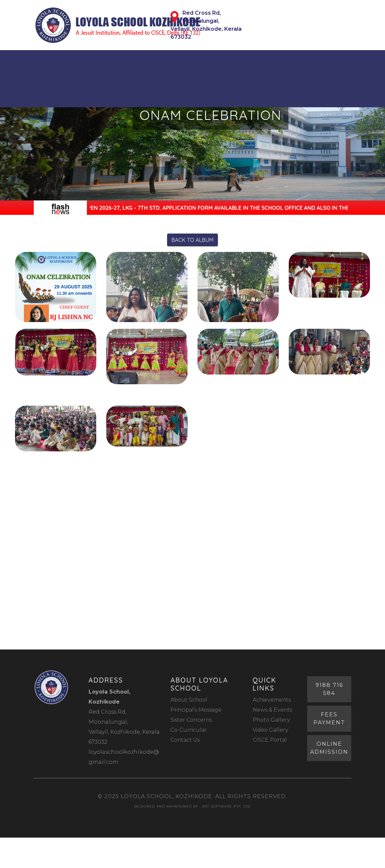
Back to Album (192, 240)
